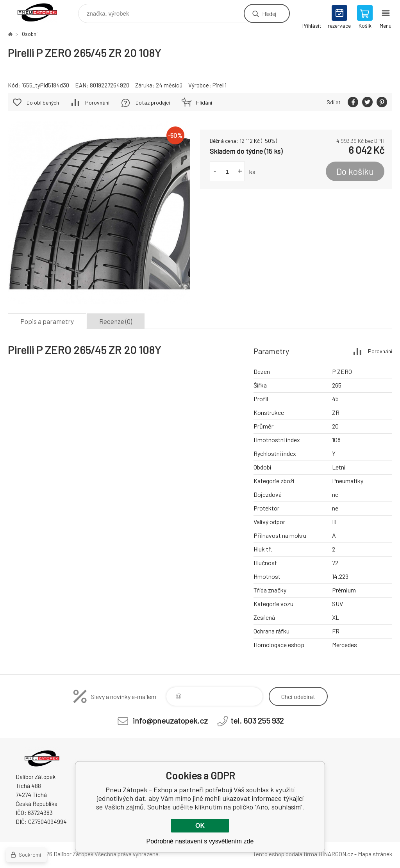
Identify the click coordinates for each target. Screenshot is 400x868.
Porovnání (97, 102)
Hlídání (204, 102)
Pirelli (219, 85)
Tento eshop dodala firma (285, 854)
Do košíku (355, 171)
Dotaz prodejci (153, 102)
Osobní (30, 34)
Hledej (269, 13)
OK (200, 826)
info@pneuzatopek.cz (170, 720)
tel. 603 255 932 (257, 720)
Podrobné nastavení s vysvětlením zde (200, 841)
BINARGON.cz (336, 854)
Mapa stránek (375, 854)
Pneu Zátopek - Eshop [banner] (42, 12)
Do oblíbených (43, 102)
